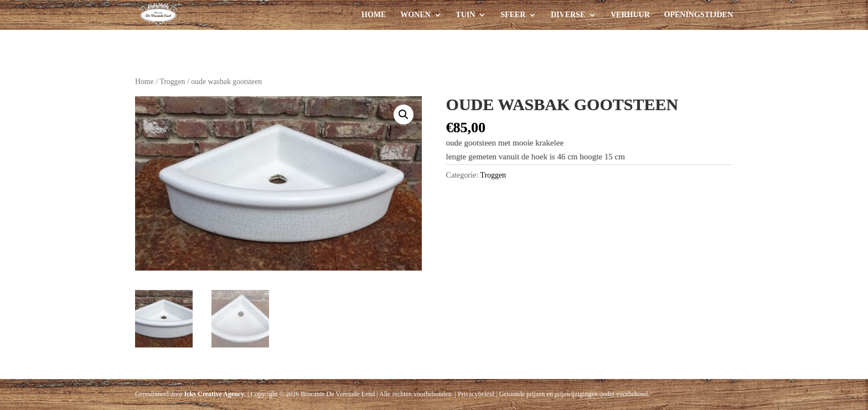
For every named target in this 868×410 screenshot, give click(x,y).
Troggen (172, 82)
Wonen (415, 15)
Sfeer (513, 15)
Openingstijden (699, 15)
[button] (404, 115)
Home (374, 15)
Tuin (465, 15)
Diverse (568, 15)
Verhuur (630, 15)
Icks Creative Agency (214, 394)
